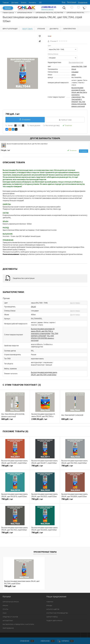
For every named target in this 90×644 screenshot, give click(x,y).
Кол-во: (10, 125)
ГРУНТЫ (5, 607)
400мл (74, 75)
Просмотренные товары (45, 550)
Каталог (8, 8)
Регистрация (72, 2)
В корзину (25, 120)
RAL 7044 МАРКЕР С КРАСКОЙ (78, 99)
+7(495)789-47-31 (49, 7)
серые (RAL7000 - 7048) (79, 66)
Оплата (24, 3)
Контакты (32, 3)
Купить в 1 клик (65, 120)
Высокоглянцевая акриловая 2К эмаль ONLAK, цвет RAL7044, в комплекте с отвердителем (79, 92)
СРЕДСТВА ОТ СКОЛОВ (10, 615)
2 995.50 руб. (45, 418)
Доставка (15, 3)
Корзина (66, 641)
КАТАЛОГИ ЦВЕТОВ (53, 607)
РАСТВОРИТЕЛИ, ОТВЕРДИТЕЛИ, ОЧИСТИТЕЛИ (18, 622)
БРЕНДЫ (49, 604)
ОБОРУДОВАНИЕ (8, 626)
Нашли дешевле (34, 125)
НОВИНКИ (50, 600)
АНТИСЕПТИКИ (8, 619)
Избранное (46, 641)
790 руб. (5, 150)
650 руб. (75, 418)
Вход (64, 2)
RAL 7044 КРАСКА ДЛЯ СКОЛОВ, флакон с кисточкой (79, 104)
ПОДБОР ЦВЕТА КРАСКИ (54, 619)
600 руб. (15, 418)
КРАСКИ (5, 604)
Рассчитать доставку (51, 125)
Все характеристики (76, 62)
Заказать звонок (47, 9)
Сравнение (25, 641)
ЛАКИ (5, 611)
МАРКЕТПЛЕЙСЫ (52, 615)
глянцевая (75, 72)
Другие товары (74, 303)
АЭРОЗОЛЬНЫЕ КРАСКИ (11, 600)
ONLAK (74, 69)
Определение (83, 2)
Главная (6, 3)
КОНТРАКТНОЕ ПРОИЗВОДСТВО (57, 611)
